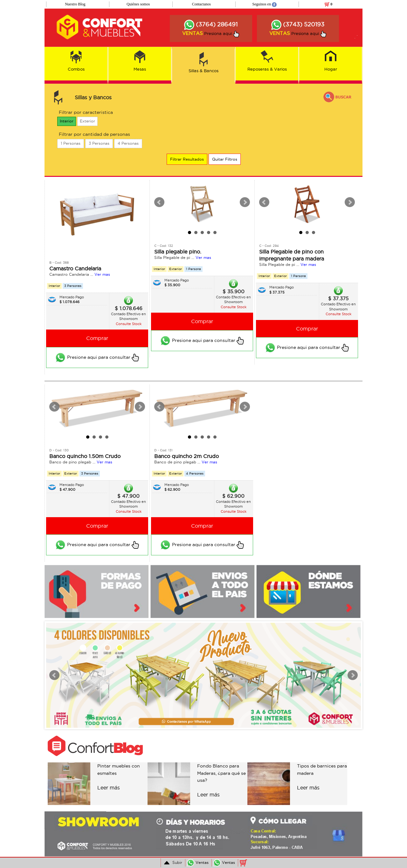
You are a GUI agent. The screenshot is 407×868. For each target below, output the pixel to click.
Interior (67, 121)
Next (245, 202)
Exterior (87, 121)
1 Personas (71, 143)
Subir (172, 863)
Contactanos (201, 4)
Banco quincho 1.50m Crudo (85, 456)
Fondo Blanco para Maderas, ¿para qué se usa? (221, 773)
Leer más (109, 788)
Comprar (97, 338)
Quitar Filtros (225, 159)
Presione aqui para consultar (97, 358)
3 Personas (99, 143)
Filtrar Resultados (187, 159)
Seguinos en (265, 4)
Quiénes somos (138, 4)
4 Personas (128, 143)
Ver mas (102, 274)
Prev (159, 202)
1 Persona (193, 269)
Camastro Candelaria (75, 268)
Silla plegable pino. (178, 252)
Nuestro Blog (75, 4)
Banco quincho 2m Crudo (186, 456)
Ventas (198, 862)
